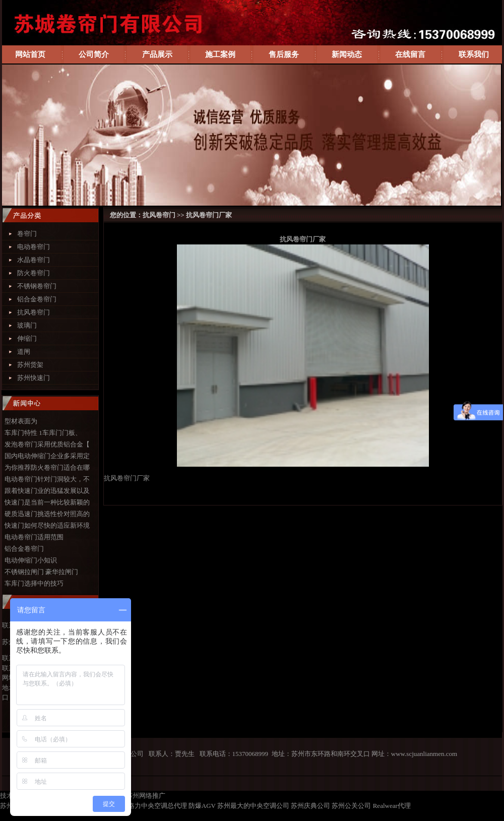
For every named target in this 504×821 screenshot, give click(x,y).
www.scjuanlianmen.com (424, 754)
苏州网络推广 (146, 796)
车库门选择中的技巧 (34, 583)
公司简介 (94, 54)
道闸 (24, 352)
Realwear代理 (392, 806)
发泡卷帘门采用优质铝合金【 (47, 444)
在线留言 (410, 54)
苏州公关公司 (351, 806)
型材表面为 (21, 421)
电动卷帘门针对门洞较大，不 (47, 479)
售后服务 (284, 54)
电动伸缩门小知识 (31, 560)
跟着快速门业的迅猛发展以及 (47, 491)
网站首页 (30, 54)
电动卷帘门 (34, 247)
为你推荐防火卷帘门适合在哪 (47, 467)
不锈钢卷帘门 (37, 286)
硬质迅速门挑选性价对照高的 (47, 514)
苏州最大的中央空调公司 (253, 806)
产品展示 (157, 54)
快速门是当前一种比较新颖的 (47, 502)
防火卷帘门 (34, 273)
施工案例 (220, 54)
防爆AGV (202, 806)
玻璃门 (27, 325)
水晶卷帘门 (34, 260)
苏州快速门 (34, 378)
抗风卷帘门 (34, 312)
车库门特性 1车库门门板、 (43, 433)
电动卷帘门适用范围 (34, 537)
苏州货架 (30, 365)
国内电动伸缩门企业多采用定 (47, 456)
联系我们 (474, 54)
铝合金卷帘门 (37, 299)
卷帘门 (27, 234)
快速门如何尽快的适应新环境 (47, 525)
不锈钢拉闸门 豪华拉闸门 (41, 572)
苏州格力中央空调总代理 (151, 806)
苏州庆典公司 (310, 806)
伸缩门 (27, 338)
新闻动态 (347, 54)
